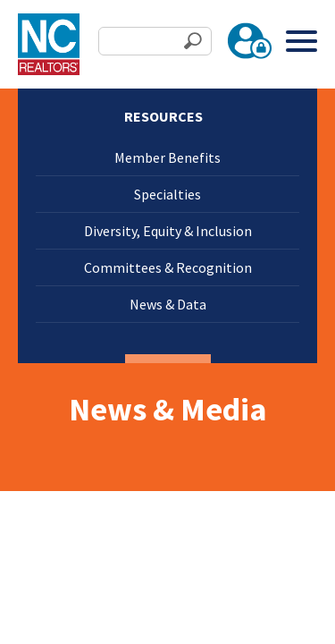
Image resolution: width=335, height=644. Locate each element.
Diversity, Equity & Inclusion (168, 231)
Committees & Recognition (168, 267)
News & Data (168, 304)
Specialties (167, 194)
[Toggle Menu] (301, 41)
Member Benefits (167, 157)
